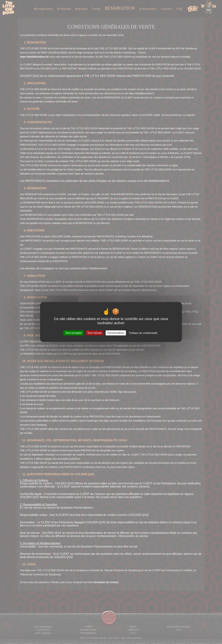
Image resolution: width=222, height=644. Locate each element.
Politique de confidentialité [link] (143, 333)
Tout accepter (74, 333)
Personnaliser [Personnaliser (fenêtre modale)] (116, 333)
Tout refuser (95, 333)
